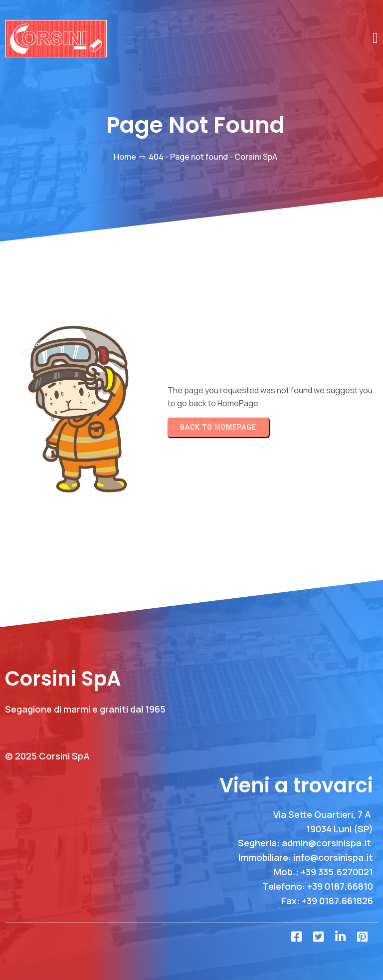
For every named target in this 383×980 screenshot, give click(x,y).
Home (125, 157)
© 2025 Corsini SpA (47, 756)
